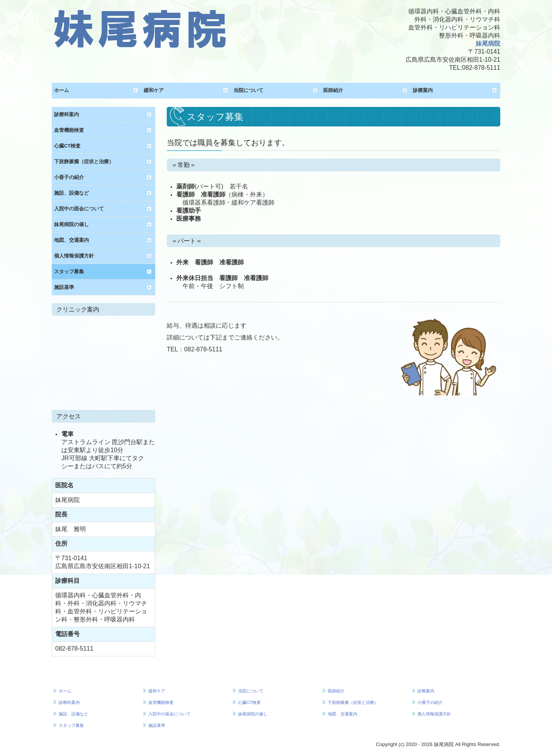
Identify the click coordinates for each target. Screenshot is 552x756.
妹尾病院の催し (71, 224)
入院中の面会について (79, 209)
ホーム (62, 90)
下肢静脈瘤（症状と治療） (84, 162)
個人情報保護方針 (74, 256)
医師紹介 (333, 90)
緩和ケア (154, 90)
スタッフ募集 (69, 271)
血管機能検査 (69, 130)
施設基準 (64, 287)
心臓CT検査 (67, 146)
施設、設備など (71, 193)
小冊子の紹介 (69, 177)
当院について (248, 90)
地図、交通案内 (71, 240)
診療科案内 (67, 114)
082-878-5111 (481, 68)
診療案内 (423, 90)
